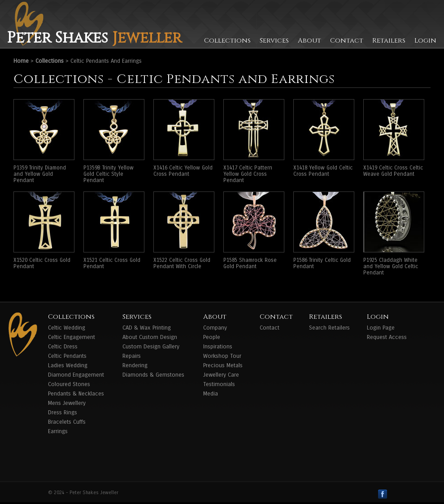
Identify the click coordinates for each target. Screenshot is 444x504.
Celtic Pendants (67, 356)
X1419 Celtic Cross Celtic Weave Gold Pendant (393, 171)
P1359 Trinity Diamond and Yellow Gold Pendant (40, 174)
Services (274, 41)
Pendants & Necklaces (76, 394)
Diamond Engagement (76, 375)
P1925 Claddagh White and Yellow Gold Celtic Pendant (391, 266)
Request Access (387, 337)
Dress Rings (63, 413)
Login (425, 41)
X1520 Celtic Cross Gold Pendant (42, 263)
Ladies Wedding (68, 365)
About (309, 41)
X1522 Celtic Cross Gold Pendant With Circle (182, 263)
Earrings (58, 431)
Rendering (135, 365)
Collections (227, 41)
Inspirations (218, 347)
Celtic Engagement (72, 337)
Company (215, 328)
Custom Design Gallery (151, 347)
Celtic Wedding (67, 328)
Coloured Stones (69, 384)
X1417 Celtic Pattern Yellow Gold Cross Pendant (248, 174)
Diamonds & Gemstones (153, 375)
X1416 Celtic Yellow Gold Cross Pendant (183, 171)
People (212, 337)
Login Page (381, 328)
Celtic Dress (63, 347)
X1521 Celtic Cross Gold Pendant (112, 263)
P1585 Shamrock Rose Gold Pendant (250, 263)
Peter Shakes (94, 38)
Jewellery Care (221, 375)
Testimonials (219, 384)
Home (21, 61)
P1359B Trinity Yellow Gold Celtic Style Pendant (109, 174)
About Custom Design (150, 337)
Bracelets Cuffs (67, 422)
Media (211, 394)
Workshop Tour (222, 356)
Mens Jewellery (67, 403)
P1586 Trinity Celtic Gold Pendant (322, 263)
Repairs (132, 356)
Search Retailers (329, 328)
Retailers (389, 41)
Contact (347, 41)
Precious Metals (223, 365)
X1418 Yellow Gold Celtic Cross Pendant (323, 171)
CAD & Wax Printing (147, 328)
